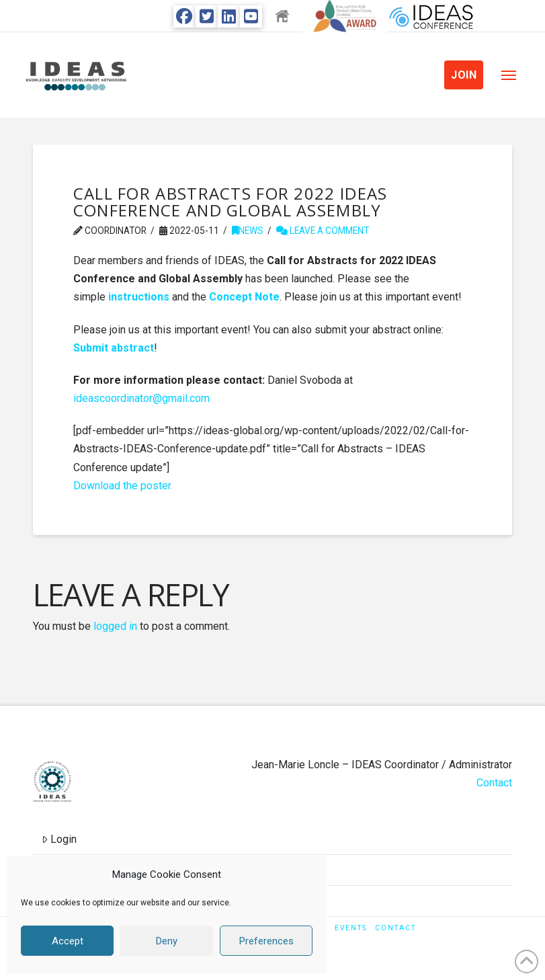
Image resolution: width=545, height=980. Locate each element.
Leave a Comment (323, 231)
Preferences (266, 941)
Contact (494, 783)
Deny (167, 941)
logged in (115, 626)
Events (351, 928)
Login (59, 839)
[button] (509, 75)
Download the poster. (123, 486)
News (248, 231)
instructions (139, 297)
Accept (68, 941)
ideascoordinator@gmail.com (141, 398)
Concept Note (244, 297)
